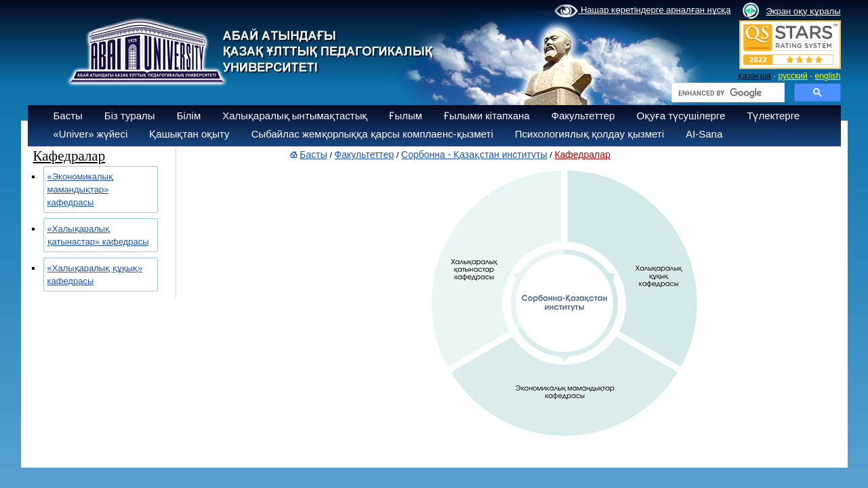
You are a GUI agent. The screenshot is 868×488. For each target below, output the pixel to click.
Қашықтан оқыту (189, 134)
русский (793, 76)
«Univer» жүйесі (91, 134)
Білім (189, 116)
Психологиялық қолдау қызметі (590, 134)
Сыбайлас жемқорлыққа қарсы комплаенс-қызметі (372, 134)
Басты (68, 116)
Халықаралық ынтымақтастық (295, 116)
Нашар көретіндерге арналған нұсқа (642, 11)
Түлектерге (773, 116)
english (827, 76)
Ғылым (406, 116)
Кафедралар (582, 155)
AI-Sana (704, 134)
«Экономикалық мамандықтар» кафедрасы (80, 189)
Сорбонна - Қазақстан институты (474, 155)
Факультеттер (583, 116)
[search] (727, 93)
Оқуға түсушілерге (681, 116)
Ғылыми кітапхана (487, 116)
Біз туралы (130, 116)
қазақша (755, 76)
